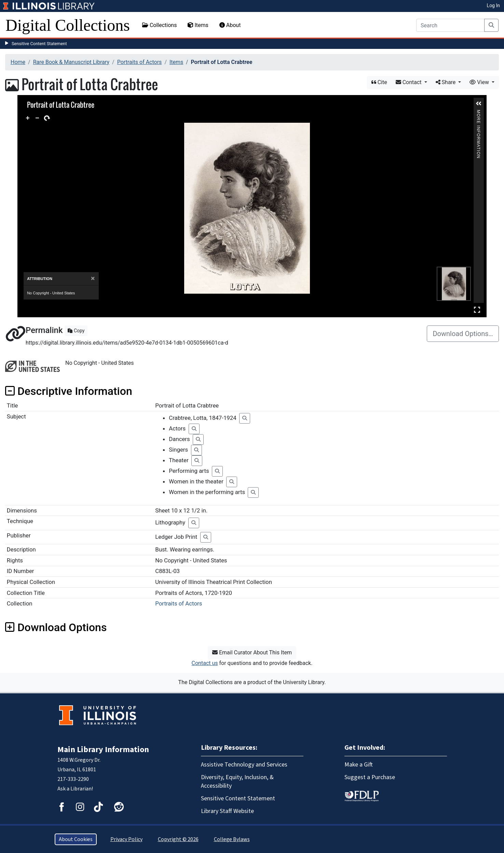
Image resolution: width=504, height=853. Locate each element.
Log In (493, 5)
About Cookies (76, 839)
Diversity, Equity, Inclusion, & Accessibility (237, 782)
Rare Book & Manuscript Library (71, 62)
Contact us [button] (205, 663)
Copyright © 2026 (178, 839)
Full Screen (477, 310)
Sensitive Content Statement (39, 44)
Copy (76, 331)
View (480, 82)
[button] (479, 104)
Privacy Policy (126, 839)
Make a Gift (359, 765)
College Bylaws (232, 839)
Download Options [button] (56, 627)
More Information (478, 113)
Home (18, 62)
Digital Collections (68, 25)
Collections (160, 25)
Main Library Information (103, 750)
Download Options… (463, 334)
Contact (409, 82)
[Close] (93, 278)
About (230, 25)
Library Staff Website (227, 811)
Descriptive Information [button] (69, 391)
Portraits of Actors (140, 62)
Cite (379, 82)
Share (446, 82)
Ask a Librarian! (75, 789)
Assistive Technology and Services (244, 765)
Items (198, 25)
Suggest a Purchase (370, 777)
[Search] (450, 25)
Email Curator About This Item (252, 652)
